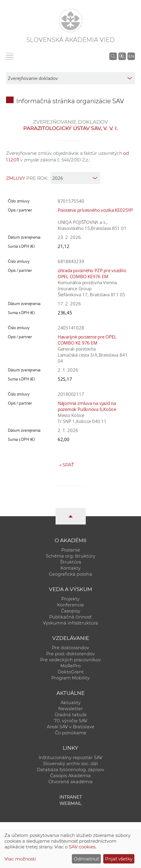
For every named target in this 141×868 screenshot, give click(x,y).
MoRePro (70, 666)
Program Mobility (70, 678)
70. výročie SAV (71, 721)
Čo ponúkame (71, 733)
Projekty (70, 599)
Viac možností (20, 859)
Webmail (71, 803)
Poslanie (71, 550)
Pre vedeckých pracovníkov (70, 660)
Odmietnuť (86, 859)
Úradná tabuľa (71, 715)
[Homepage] (71, 21)
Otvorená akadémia (70, 782)
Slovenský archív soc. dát (71, 764)
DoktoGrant (71, 672)
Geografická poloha (70, 574)
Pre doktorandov (70, 648)
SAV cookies (82, 847)
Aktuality (71, 703)
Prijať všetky (119, 859)
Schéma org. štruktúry (71, 556)
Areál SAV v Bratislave (71, 727)
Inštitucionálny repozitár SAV (70, 758)
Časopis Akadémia (70, 776)
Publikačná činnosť (70, 617)
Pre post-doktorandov (70, 654)
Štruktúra (71, 562)
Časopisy (71, 611)
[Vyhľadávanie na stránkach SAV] (113, 56)
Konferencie (70, 605)
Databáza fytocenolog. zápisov (70, 770)
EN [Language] (131, 56)
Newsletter (70, 709)
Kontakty (70, 568)
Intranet (71, 797)
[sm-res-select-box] (70, 78)
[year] (75, 178)
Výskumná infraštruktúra (70, 623)
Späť (67, 465)
